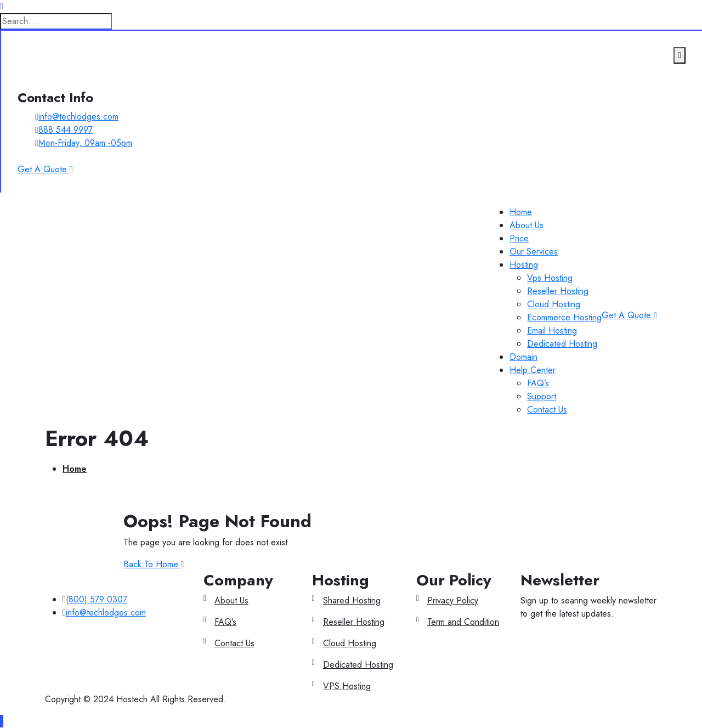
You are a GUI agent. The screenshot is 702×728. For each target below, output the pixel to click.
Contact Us (547, 410)
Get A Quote (629, 315)
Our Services (534, 252)
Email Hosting (552, 331)
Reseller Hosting (558, 291)
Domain (523, 357)
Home (521, 212)
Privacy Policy (453, 600)
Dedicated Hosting (562, 344)
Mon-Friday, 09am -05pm (85, 143)
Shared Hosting (352, 600)
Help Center (533, 370)
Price (519, 238)
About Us (526, 225)
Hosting (524, 265)
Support (542, 396)
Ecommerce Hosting (564, 317)
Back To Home (154, 564)
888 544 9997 (66, 130)
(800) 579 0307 (97, 599)
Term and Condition (463, 622)
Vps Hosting (550, 278)
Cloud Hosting (554, 304)
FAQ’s (538, 383)
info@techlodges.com (78, 117)
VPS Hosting (347, 686)
